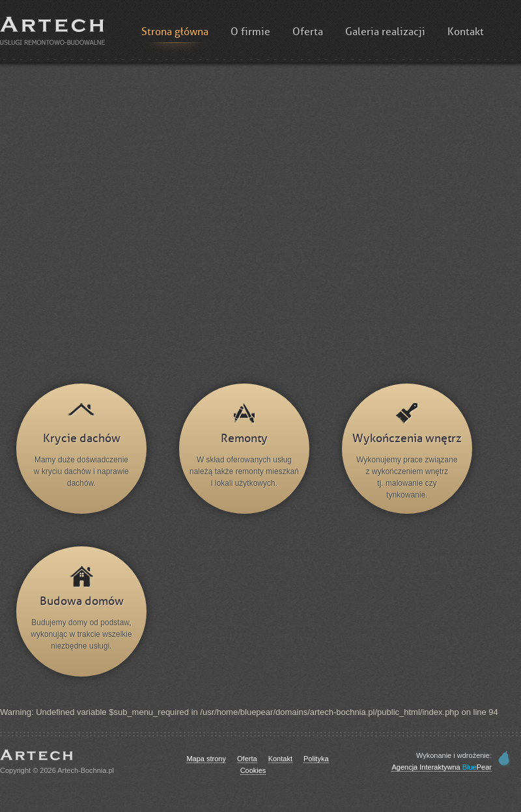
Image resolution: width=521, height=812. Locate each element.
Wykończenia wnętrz (407, 439)
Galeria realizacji (385, 32)
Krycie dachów (82, 439)
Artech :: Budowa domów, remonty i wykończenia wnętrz (52, 31)
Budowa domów (82, 601)
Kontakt (466, 32)
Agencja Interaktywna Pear (442, 767)
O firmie (250, 32)
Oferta (308, 32)
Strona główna (175, 32)
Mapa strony (206, 759)
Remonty (244, 439)
